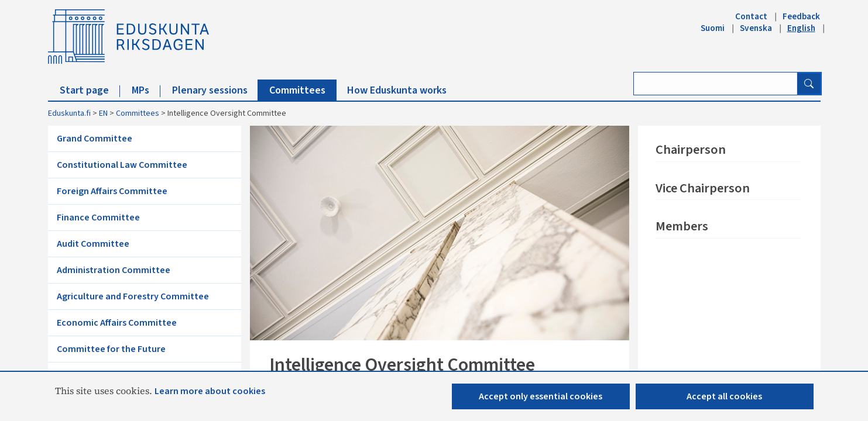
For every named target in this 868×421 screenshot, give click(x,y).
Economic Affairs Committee (117, 323)
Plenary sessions (215, 90)
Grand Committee (95, 139)
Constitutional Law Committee (122, 165)
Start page (90, 90)
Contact (751, 16)
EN (103, 113)
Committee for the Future (111, 349)
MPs (146, 90)
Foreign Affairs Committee (112, 191)
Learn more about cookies (210, 391)
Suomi (713, 28)
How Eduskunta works (397, 90)
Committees (303, 90)
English (801, 28)
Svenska (756, 28)
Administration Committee (114, 270)
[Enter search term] (716, 84)
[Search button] (809, 84)
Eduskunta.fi (69, 113)
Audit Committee (93, 244)
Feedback (801, 16)
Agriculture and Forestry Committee (133, 296)
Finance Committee (98, 218)
